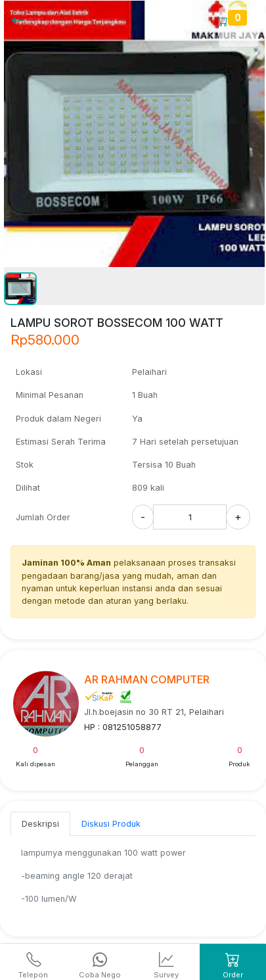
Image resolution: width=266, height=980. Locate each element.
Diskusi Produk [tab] (111, 824)
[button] (20, 289)
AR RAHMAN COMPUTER (147, 679)
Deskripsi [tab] (40, 824)
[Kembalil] (21, 20)
